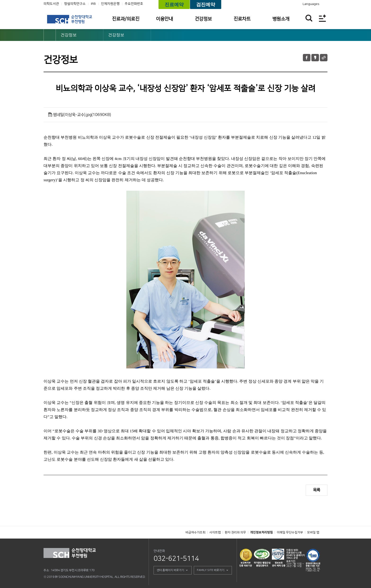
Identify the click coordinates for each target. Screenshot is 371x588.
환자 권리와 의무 (235, 532)
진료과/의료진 (126, 19)
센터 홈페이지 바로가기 (170, 570)
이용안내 (164, 19)
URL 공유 (324, 58)
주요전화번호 (134, 4)
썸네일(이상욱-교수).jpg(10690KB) (82, 115)
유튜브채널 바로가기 (277, 4)
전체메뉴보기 (322, 18)
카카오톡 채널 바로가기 (284, 4)
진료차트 (242, 19)
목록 (317, 490)
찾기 (309, 18)
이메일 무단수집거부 (290, 532)
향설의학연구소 (75, 4)
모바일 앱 (313, 532)
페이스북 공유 (307, 58)
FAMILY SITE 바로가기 (211, 570)
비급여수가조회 (195, 532)
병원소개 (281, 19)
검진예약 (206, 4)
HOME (50, 35)
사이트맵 (215, 532)
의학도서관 (51, 4)
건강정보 (203, 19)
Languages (311, 4)
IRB (93, 4)
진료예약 (174, 4)
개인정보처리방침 (261, 532)
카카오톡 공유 (315, 58)
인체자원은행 (110, 4)
